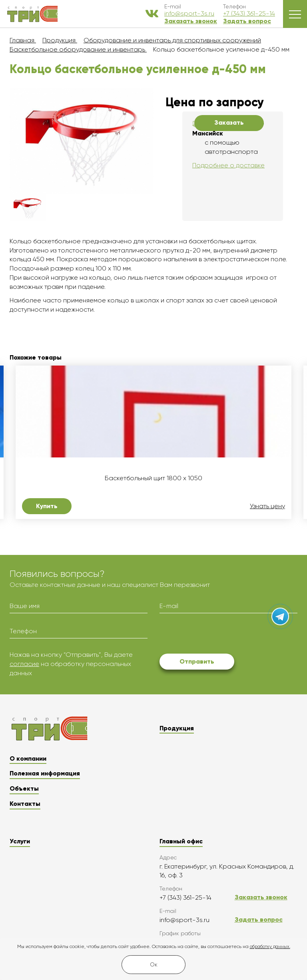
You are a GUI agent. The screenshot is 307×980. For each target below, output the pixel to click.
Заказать (229, 122)
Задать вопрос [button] (247, 21)
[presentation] (220, 635)
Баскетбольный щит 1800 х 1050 (153, 478)
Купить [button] (47, 506)
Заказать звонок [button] (191, 21)
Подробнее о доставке (228, 165)
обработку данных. (270, 947)
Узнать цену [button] (267, 506)
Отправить (197, 661)
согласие (24, 664)
